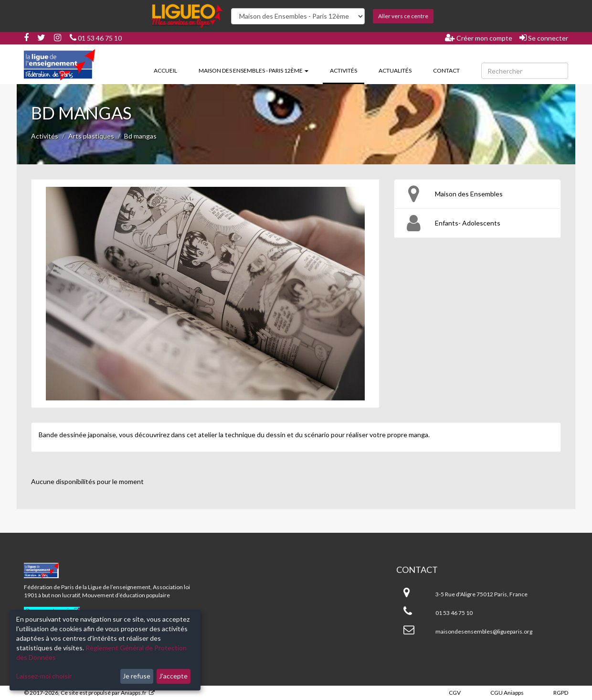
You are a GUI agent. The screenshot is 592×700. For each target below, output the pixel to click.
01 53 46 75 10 (96, 38)
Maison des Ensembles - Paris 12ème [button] (254, 70)
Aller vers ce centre (403, 16)
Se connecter (544, 38)
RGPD (561, 693)
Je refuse (137, 676)
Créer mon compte (479, 38)
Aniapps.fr (134, 693)
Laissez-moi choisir (44, 676)
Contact (446, 70)
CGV (455, 693)
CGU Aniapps (507, 693)
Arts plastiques (91, 136)
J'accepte (173, 676)
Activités (347, 70)
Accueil (165, 70)
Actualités (395, 70)
